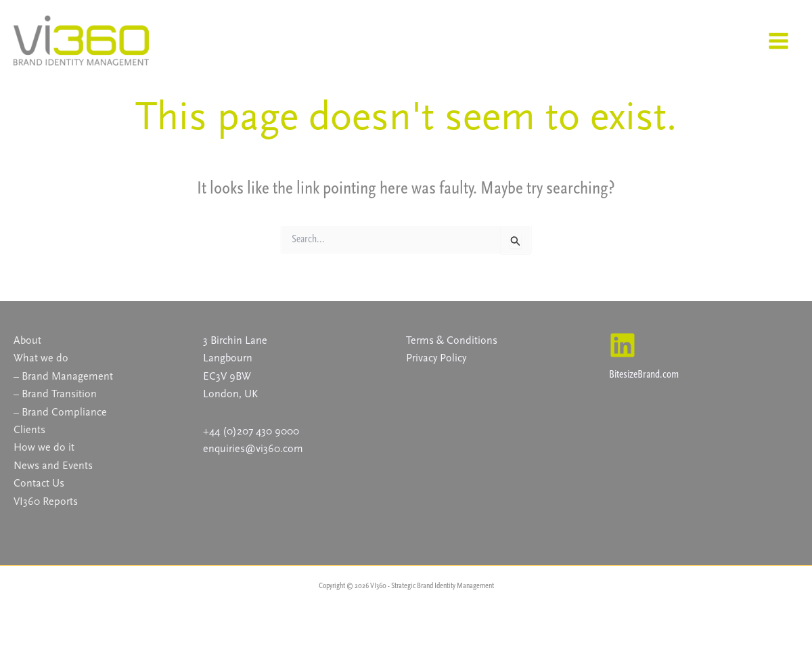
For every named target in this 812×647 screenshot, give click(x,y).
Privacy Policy (436, 358)
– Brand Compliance (60, 412)
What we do (41, 358)
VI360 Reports (46, 501)
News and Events (53, 465)
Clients (29, 429)
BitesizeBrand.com (644, 374)
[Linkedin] (623, 345)
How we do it (44, 447)
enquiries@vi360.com (253, 448)
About (27, 340)
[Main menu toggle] (778, 41)
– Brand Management (63, 376)
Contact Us (39, 483)
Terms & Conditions (452, 340)
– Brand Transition (55, 394)
